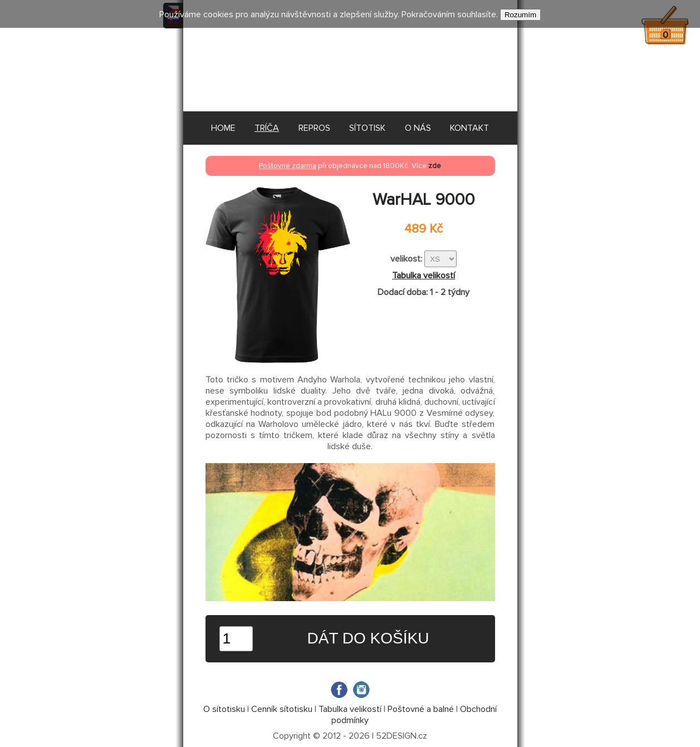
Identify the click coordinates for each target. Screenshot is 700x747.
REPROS (314, 128)
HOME (223, 128)
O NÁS (418, 128)
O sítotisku (224, 709)
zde (435, 166)
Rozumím (520, 15)
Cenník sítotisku (282, 709)
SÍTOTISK (367, 128)
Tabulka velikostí (424, 276)
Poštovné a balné (421, 709)
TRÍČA (267, 128)
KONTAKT (469, 128)
